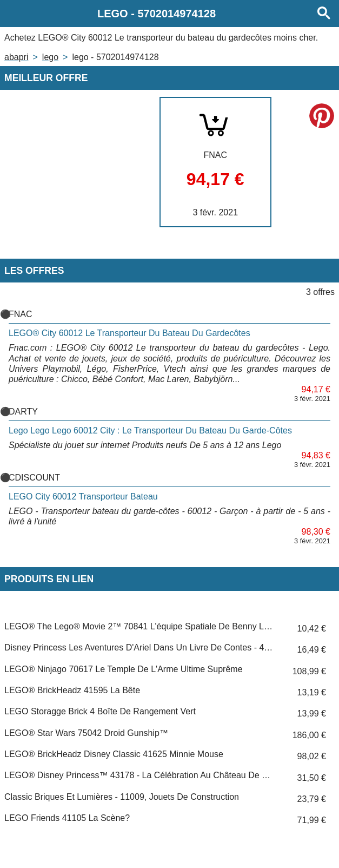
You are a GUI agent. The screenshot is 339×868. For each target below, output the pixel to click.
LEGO (50, 57)
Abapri (16, 57)
